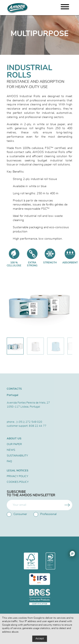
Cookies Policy (18, 482)
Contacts (14, 389)
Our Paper (14, 444)
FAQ (9, 461)
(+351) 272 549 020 (29, 422)
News (11, 450)
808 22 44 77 (38, 426)
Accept (40, 639)
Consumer (17, 514)
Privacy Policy (17, 476)
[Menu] (65, 8)
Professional (45, 514)
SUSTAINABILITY (17, 456)
